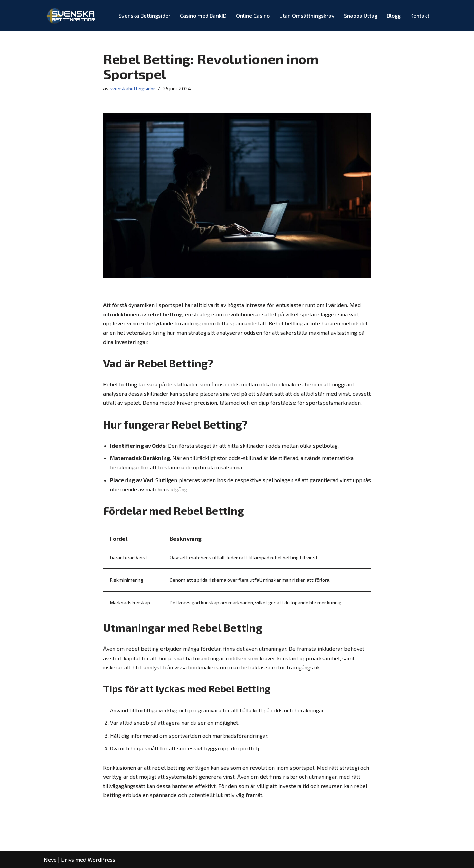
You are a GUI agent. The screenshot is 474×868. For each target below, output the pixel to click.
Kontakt (420, 15)
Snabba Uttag (361, 15)
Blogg (394, 15)
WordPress (101, 859)
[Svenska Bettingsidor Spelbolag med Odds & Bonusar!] (72, 15)
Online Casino (253, 15)
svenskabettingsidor (132, 88)
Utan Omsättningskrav (307, 15)
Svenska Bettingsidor (144, 15)
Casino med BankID (203, 15)
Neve (50, 859)
